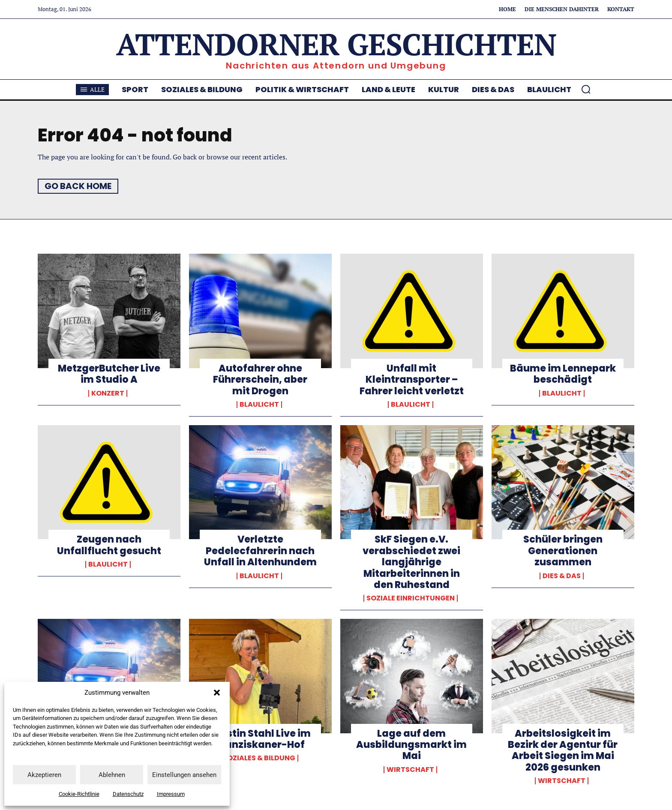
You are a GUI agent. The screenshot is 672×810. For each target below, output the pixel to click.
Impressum (171, 794)
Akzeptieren (44, 775)
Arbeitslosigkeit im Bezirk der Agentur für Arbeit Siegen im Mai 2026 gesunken (563, 750)
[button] (217, 693)
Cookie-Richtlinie (79, 794)
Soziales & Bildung (259, 758)
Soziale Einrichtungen (411, 598)
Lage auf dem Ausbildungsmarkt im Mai (411, 745)
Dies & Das (562, 576)
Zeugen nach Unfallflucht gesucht (109, 545)
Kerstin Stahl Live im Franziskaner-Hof (260, 739)
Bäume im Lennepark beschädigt (563, 374)
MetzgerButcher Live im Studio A (109, 374)
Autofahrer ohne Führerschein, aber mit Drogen (260, 380)
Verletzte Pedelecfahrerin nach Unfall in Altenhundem (260, 551)
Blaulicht (259, 405)
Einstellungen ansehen (184, 775)
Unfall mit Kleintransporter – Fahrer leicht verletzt (412, 380)
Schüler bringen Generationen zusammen (563, 551)
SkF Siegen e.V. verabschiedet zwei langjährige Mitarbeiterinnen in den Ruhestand (411, 562)
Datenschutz (128, 794)
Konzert (108, 393)
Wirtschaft (410, 770)
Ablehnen (112, 775)
